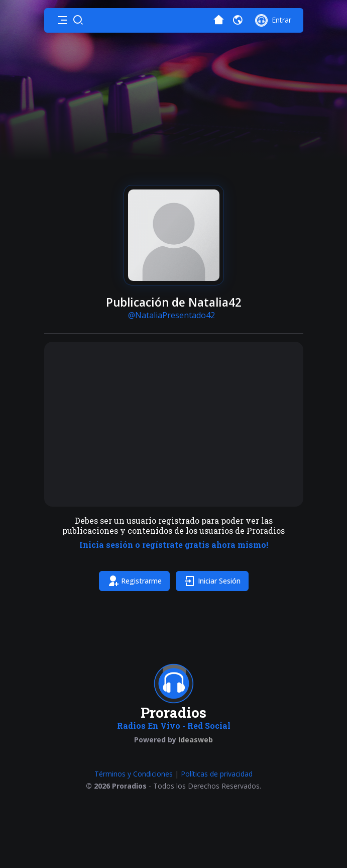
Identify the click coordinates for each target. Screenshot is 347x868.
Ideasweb (196, 740)
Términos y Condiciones (134, 774)
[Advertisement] (174, 424)
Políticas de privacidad (217, 774)
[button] (62, 20)
